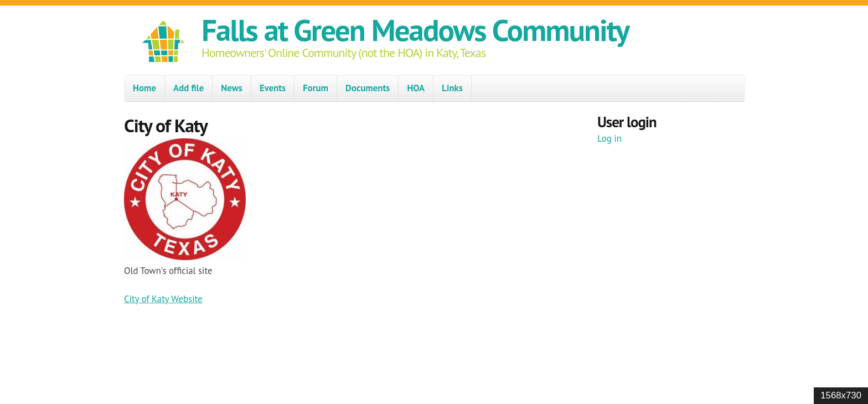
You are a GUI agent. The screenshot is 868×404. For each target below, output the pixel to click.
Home (144, 88)
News (232, 88)
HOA (416, 88)
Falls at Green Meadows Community (415, 30)
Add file (188, 88)
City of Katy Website (163, 299)
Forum (316, 88)
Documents (368, 88)
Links (452, 88)
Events (273, 88)
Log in (609, 138)
